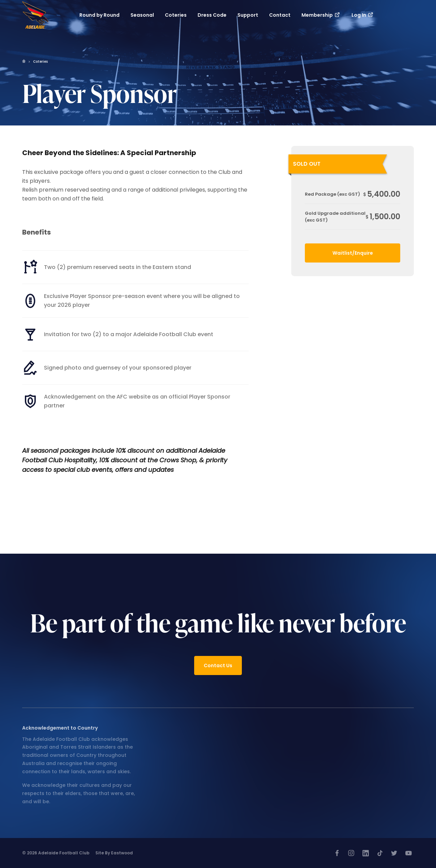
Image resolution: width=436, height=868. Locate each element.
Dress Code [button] (212, 15)
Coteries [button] (176, 15)
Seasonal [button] (142, 15)
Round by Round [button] (99, 15)
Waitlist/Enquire (353, 253)
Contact (280, 15)
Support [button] (248, 15)
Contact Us (218, 665)
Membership (321, 15)
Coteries (40, 62)
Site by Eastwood (114, 853)
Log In (363, 15)
